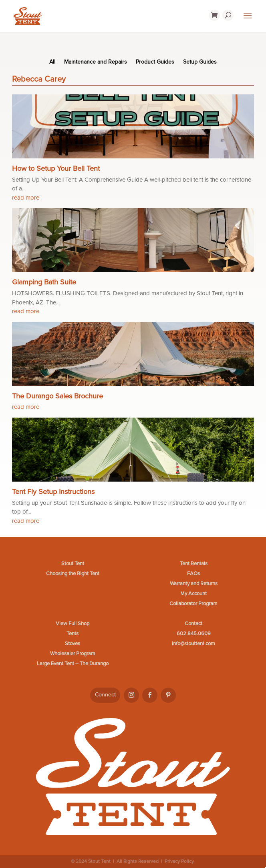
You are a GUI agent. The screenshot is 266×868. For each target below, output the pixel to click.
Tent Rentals (194, 564)
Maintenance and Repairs (96, 62)
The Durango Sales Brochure (57, 396)
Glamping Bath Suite (44, 282)
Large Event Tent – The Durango (73, 664)
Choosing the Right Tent (73, 574)
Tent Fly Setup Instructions (53, 492)
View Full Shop (73, 624)
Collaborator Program (193, 604)
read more (26, 198)
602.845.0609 (194, 634)
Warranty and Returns (194, 584)
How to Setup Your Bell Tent (56, 168)
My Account (193, 594)
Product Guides (155, 62)
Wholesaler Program (73, 654)
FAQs (193, 574)
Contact (193, 624)
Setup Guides (200, 62)
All (52, 62)
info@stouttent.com (193, 644)
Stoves (73, 644)
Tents (73, 634)
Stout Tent (73, 564)
